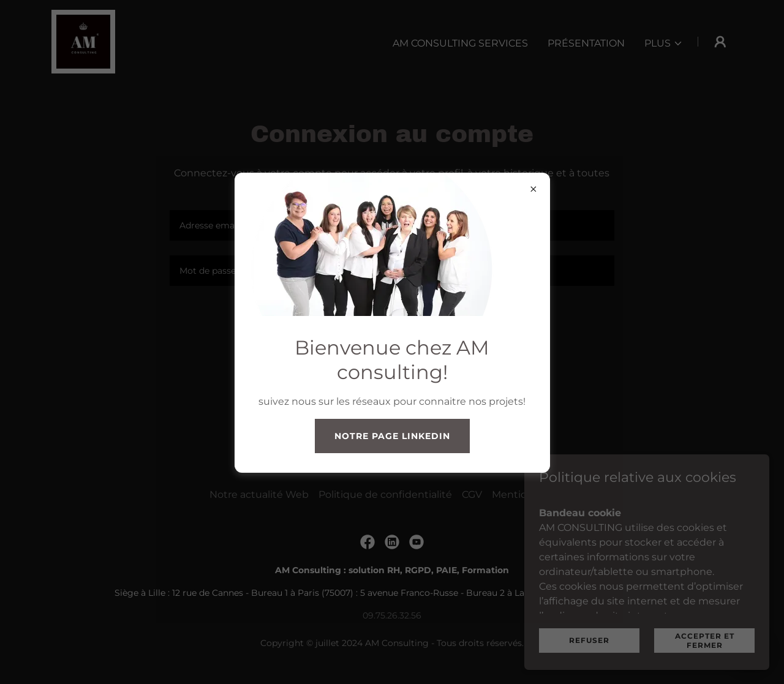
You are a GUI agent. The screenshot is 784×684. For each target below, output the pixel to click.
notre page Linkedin (392, 436)
